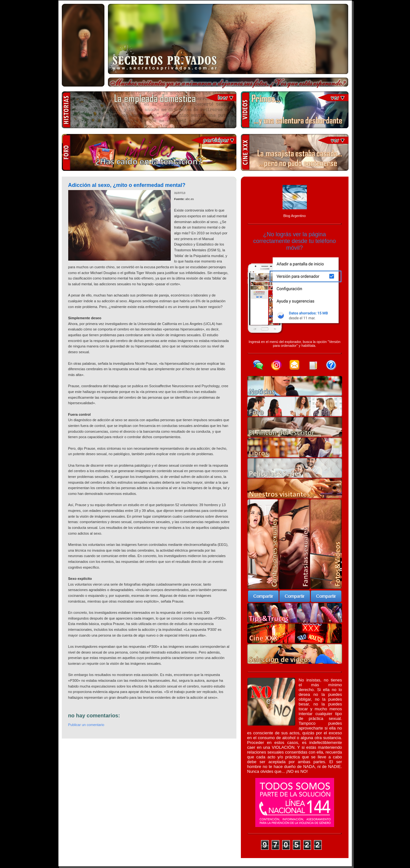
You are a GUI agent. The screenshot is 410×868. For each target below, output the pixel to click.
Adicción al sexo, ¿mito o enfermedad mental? (127, 185)
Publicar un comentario (86, 725)
